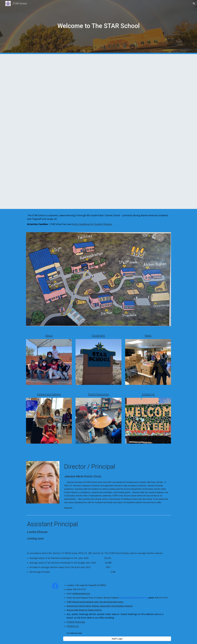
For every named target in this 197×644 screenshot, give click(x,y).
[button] (194, 4)
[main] (98, 27)
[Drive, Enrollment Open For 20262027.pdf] (92, 131)
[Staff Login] (117, 639)
